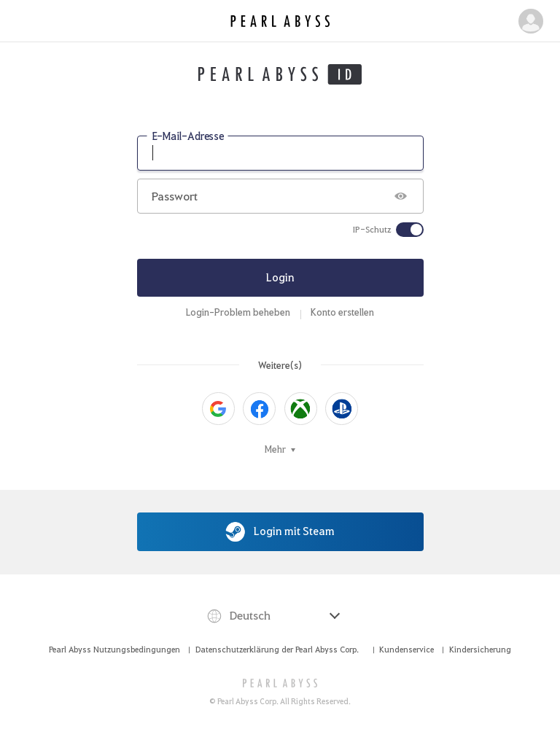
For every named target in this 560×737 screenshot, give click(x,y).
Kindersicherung (480, 649)
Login (280, 277)
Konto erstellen (342, 312)
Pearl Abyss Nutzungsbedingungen (114, 649)
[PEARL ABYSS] (280, 683)
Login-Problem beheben (238, 312)
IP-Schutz (372, 230)
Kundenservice (407, 649)
